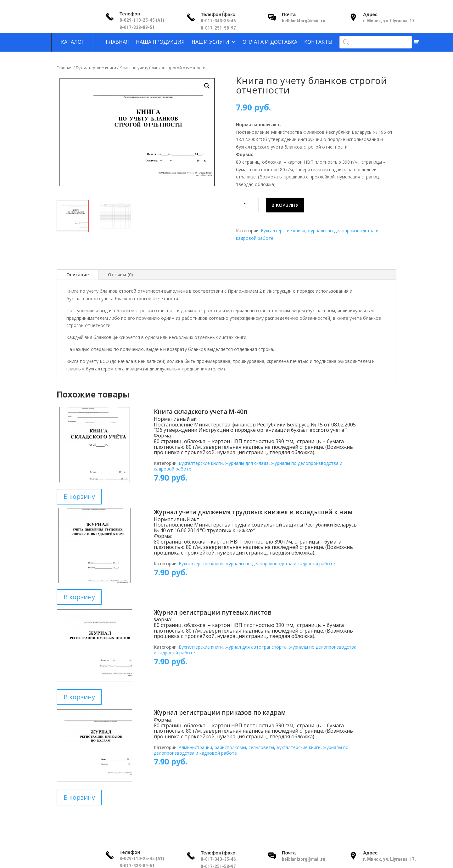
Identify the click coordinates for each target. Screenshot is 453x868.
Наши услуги (210, 42)
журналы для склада (247, 463)
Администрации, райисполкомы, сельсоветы (226, 747)
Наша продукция (160, 42)
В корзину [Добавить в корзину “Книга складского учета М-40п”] (79, 496)
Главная (117, 42)
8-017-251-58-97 (218, 28)
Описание (78, 275)
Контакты (318, 42)
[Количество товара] (247, 205)
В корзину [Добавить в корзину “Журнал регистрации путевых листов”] (79, 697)
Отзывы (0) (120, 275)
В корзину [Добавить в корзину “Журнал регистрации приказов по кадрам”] (79, 797)
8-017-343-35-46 (219, 21)
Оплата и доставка (270, 42)
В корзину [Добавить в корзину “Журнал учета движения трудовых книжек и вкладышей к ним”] (79, 597)
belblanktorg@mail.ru (304, 21)
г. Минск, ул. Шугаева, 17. (389, 21)
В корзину (285, 205)
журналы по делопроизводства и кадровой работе (280, 564)
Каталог (73, 42)
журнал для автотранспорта (256, 647)
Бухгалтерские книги (96, 68)
